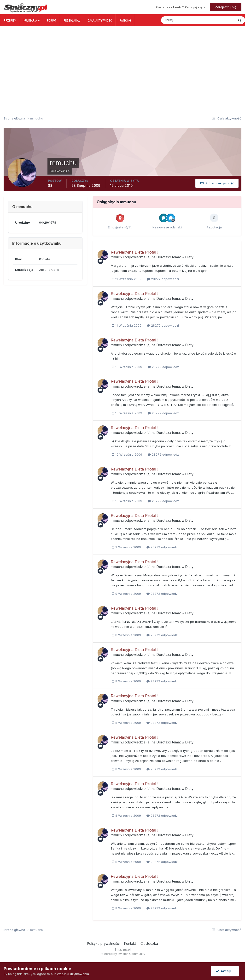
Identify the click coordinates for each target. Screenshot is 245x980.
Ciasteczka (149, 943)
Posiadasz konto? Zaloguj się (181, 7)
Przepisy (10, 20)
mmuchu (117, 257)
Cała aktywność (100, 20)
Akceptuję (226, 971)
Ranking (125, 20)
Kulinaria (32, 20)
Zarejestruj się (226, 7)
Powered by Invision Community (122, 954)
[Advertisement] (122, 69)
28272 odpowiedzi (163, 279)
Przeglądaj (72, 20)
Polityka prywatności (103, 943)
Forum (52, 20)
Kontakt (130, 943)
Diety (189, 257)
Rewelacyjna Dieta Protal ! (134, 252)
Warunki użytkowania (73, 974)
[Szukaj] (181, 20)
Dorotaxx (164, 257)
